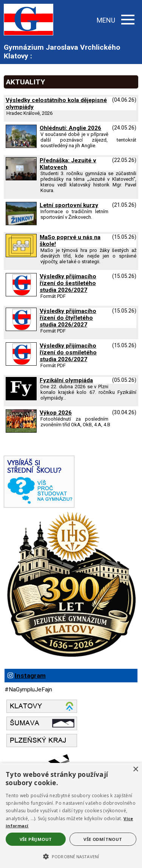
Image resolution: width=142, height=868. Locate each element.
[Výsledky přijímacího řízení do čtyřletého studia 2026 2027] (21, 329)
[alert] (71, 815)
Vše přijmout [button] (36, 839)
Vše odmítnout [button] (103, 839)
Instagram (30, 676)
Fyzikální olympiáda (66, 380)
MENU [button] (116, 20)
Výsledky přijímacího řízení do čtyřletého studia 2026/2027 (68, 318)
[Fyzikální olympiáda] (21, 398)
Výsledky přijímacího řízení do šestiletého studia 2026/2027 (68, 283)
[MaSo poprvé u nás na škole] (21, 255)
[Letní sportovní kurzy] (21, 223)
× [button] (135, 770)
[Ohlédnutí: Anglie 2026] (21, 146)
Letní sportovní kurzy (69, 205)
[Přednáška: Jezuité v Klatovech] (21, 178)
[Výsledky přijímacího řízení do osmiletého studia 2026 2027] (21, 364)
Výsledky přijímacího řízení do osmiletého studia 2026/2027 (68, 352)
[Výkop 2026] (21, 431)
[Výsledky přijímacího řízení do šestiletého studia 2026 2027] (21, 294)
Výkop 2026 (56, 413)
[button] (71, 856)
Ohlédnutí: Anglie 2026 (70, 128)
